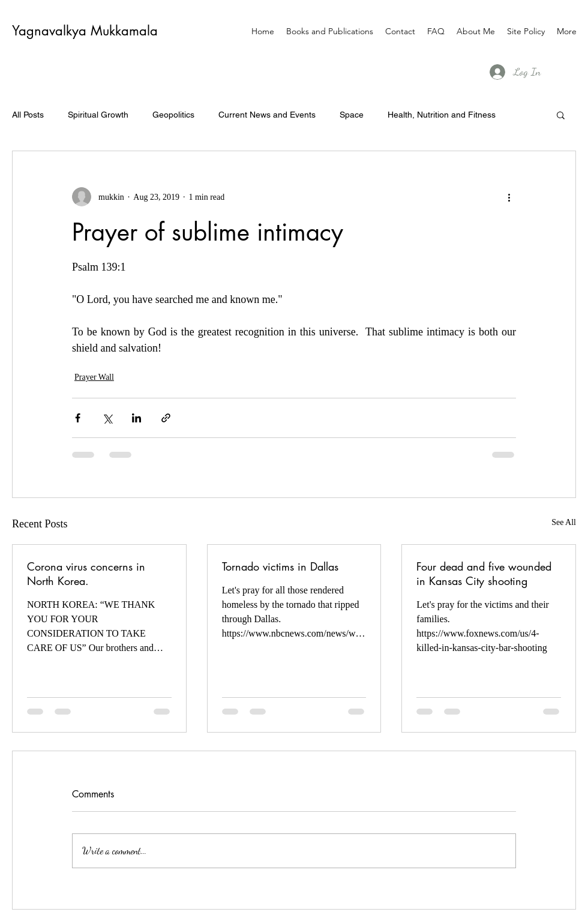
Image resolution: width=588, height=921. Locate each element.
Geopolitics (173, 115)
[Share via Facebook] (78, 418)
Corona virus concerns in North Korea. (86, 574)
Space (352, 115)
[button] (561, 115)
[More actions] (509, 197)
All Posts (28, 115)
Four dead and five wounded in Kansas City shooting (484, 574)
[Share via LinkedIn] (136, 418)
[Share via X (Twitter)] (107, 418)
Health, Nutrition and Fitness (442, 115)
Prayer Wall (94, 377)
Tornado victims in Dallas (280, 566)
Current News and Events (267, 115)
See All (564, 522)
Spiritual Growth (98, 115)
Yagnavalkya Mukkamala (85, 31)
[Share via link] (166, 418)
